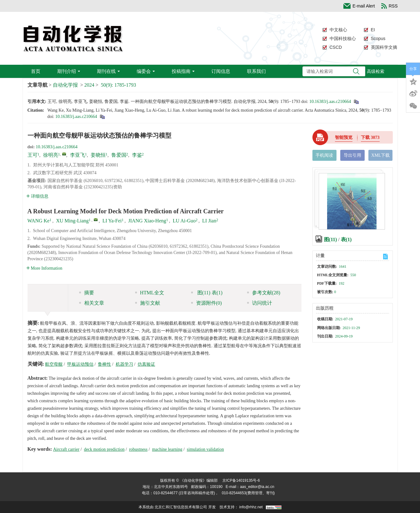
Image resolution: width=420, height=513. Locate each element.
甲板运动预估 (80, 364)
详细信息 (37, 196)
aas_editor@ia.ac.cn (257, 487)
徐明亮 (51, 155)
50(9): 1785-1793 (119, 85)
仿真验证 (146, 364)
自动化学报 (65, 85)
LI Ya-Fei (112, 221)
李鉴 (137, 155)
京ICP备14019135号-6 (241, 480)
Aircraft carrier (66, 449)
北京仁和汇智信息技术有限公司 (181, 507)
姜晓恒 (98, 155)
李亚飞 (78, 155)
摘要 (87, 293)
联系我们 (256, 71)
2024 (89, 85)
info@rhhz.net (251, 507)
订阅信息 (221, 71)
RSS (390, 6)
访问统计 (260, 303)
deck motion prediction (104, 449)
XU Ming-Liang (72, 221)
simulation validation (205, 449)
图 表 (207, 293)
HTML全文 (150, 293)
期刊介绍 (69, 71)
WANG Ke (39, 221)
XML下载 (380, 155)
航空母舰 (54, 364)
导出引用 (352, 155)
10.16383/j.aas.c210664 (330, 102)
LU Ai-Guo (184, 221)
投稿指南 (183, 71)
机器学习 (124, 364)
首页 (36, 71)
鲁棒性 (104, 364)
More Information (44, 268)
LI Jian (209, 221)
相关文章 (92, 303)
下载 (370, 137)
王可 (33, 155)
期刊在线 (108, 71)
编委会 (146, 71)
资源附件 (207, 303)
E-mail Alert (359, 6)
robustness (138, 449)
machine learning (167, 449)
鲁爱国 (119, 155)
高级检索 (376, 71)
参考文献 (264, 293)
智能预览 (344, 137)
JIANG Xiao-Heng (147, 221)
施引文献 (148, 303)
